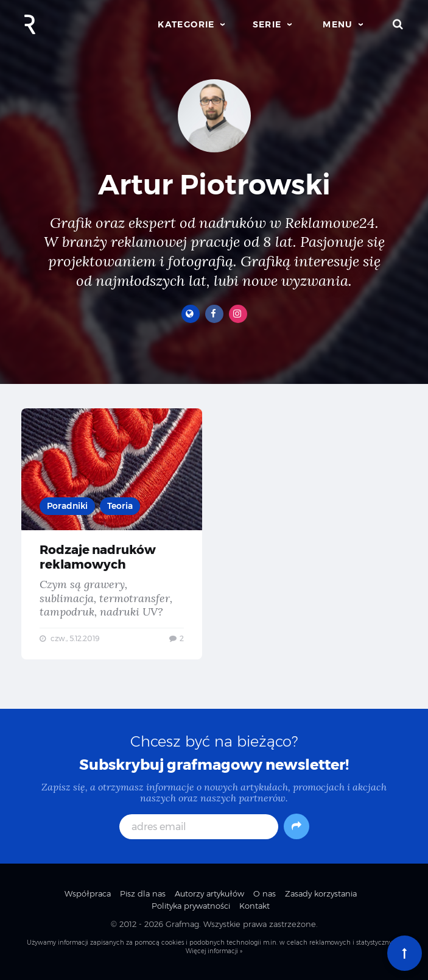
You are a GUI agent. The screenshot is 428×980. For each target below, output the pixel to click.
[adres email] (199, 827)
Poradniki (67, 506)
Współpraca (88, 893)
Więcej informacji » (214, 951)
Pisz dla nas (143, 893)
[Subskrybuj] (296, 826)
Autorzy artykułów (209, 893)
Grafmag (182, 924)
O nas (265, 893)
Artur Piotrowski (214, 184)
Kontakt (254, 906)
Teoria (120, 506)
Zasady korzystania (321, 893)
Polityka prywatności (191, 906)
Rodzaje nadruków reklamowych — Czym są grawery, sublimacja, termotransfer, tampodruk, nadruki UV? (112, 534)
